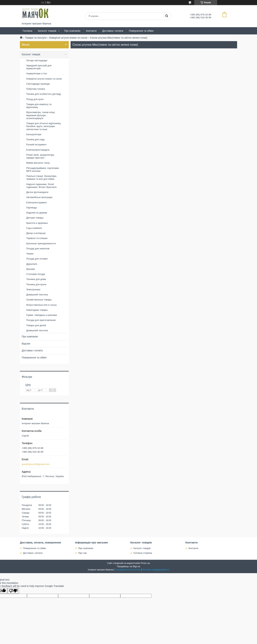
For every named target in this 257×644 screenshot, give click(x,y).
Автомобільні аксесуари (39, 197)
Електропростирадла (38, 150)
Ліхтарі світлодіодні (37, 60)
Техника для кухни (36, 284)
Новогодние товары (37, 310)
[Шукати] (167, 16)
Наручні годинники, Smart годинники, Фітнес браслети (41, 186)
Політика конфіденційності (156, 570)
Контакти (91, 31)
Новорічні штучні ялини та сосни (68, 38)
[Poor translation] (13, 591)
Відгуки (26, 344)
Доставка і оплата (113, 31)
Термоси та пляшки (37, 238)
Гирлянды (32, 208)
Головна (27, 31)
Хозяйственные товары (39, 300)
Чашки (30, 254)
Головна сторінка (143, 553)
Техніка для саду (35, 139)
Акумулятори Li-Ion (37, 73)
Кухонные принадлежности (41, 243)
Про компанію (72, 31)
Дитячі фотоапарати (37, 192)
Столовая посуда (36, 274)
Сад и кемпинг (34, 228)
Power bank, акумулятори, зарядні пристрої (40, 156)
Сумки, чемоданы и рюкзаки (42, 315)
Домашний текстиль (37, 295)
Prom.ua (145, 563)
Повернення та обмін (141, 31)
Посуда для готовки (37, 259)
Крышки (31, 269)
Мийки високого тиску (38, 163)
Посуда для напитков (38, 249)
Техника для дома (36, 279)
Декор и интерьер (36, 233)
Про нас (83, 553)
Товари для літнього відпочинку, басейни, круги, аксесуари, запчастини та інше (44, 126)
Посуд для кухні (35, 99)
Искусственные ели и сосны (42, 305)
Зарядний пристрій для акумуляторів (39, 67)
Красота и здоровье (37, 223)
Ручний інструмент (36, 145)
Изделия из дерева (37, 213)
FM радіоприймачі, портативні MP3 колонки (43, 170)
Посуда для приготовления (41, 320)
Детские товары (35, 218)
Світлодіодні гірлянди (38, 84)
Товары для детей (36, 325)
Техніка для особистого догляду (44, 94)
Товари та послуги (36, 38)
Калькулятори (34, 134)
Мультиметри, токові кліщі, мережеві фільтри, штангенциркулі (41, 115)
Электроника (33, 289)
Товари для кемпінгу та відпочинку (39, 106)
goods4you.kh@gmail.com (36, 464)
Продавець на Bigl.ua (128, 566)
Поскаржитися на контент (128, 570)
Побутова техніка (36, 89)
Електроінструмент (37, 202)
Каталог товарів (47, 31)
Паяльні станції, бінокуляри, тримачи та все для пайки (42, 177)
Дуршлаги (32, 264)
